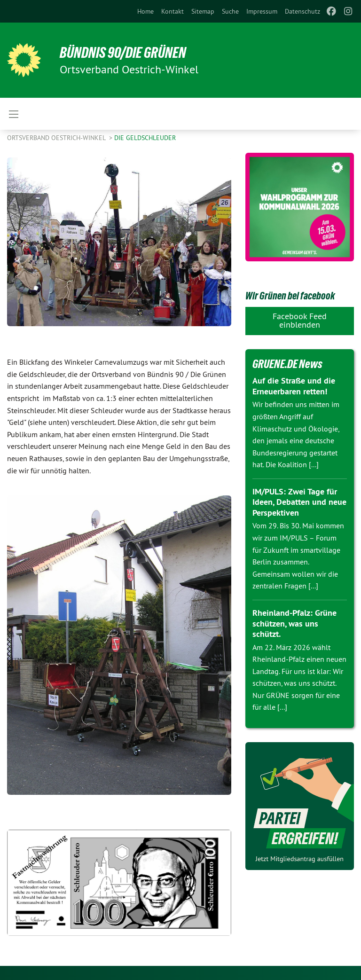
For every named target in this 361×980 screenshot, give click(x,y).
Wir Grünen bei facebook (290, 296)
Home (145, 11)
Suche (230, 11)
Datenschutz (302, 11)
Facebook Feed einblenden (300, 320)
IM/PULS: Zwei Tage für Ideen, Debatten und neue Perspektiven (299, 502)
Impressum (262, 11)
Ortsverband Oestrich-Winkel (57, 138)
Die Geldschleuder (145, 138)
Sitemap (203, 11)
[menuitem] (145, 11)
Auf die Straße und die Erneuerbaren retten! (294, 386)
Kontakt (173, 11)
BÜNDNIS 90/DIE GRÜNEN (123, 53)
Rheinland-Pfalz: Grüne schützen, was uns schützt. (294, 623)
